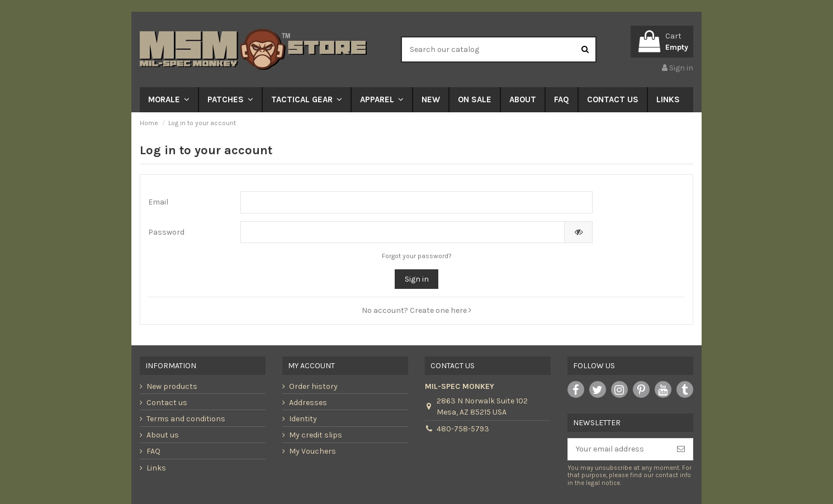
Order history (313, 386)
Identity (303, 419)
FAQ (153, 451)
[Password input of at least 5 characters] (403, 232)
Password (166, 232)
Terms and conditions (186, 419)
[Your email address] (619, 449)
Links (156, 468)
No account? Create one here (417, 310)
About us (163, 435)
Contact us (167, 403)
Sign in (417, 279)
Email (158, 202)
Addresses (308, 403)
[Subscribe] (681, 449)
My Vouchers (313, 451)
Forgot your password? (417, 256)
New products (172, 386)
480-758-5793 (463, 429)
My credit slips (316, 435)
